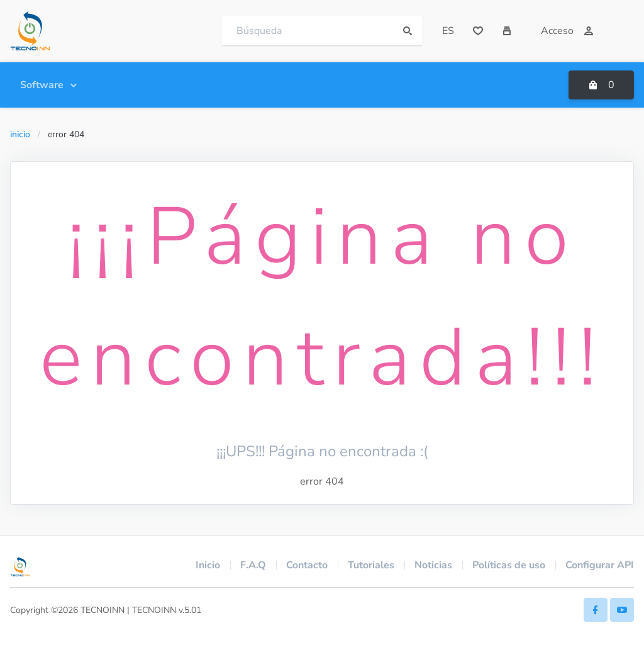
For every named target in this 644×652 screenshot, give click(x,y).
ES (448, 31)
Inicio (20, 134)
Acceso (567, 31)
